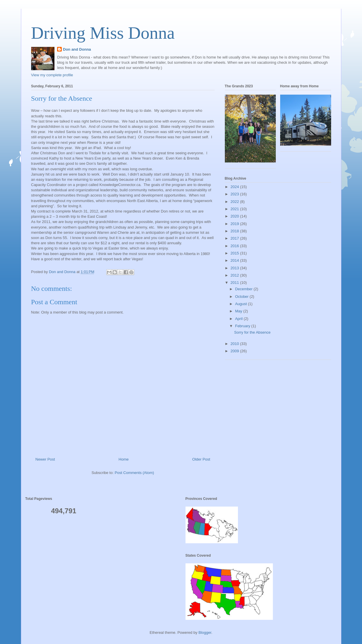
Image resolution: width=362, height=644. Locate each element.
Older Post (201, 459)
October (242, 297)
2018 (235, 231)
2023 (235, 194)
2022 (235, 202)
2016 (235, 246)
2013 (235, 268)
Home (124, 459)
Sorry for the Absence (252, 332)
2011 (235, 283)
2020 (235, 216)
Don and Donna (77, 49)
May (239, 311)
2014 (235, 260)
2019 (235, 224)
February (243, 326)
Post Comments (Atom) (134, 473)
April (239, 319)
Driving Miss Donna (103, 33)
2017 (235, 238)
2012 (235, 275)
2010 (235, 344)
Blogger (205, 632)
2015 (235, 253)
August (241, 304)
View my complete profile (52, 75)
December (244, 289)
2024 (235, 187)
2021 (235, 209)
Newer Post (45, 459)
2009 (235, 351)
